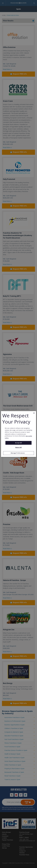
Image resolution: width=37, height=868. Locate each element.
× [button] (34, 413)
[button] (18, 453)
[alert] (18, 434)
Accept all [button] (18, 443)
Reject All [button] (19, 447)
